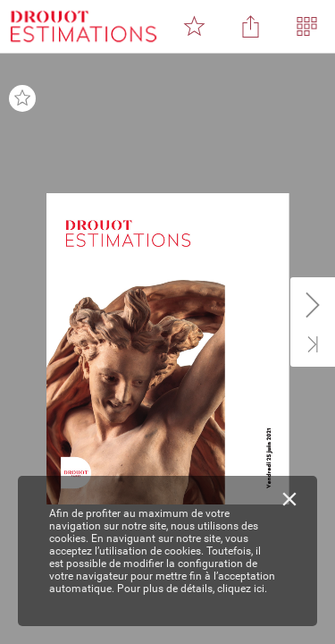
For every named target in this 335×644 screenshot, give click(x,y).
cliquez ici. (242, 589)
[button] (194, 27)
